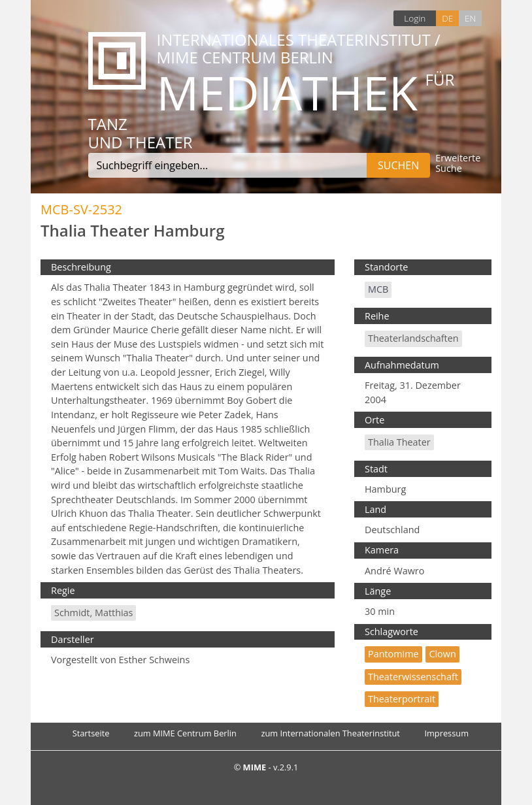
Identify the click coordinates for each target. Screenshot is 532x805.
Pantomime (393, 654)
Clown (442, 654)
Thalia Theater (399, 442)
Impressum (446, 733)
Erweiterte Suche (458, 164)
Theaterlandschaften (413, 338)
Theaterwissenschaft (413, 677)
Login (415, 18)
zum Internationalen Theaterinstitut (330, 733)
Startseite (91, 733)
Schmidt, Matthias (93, 613)
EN (470, 18)
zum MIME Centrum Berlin (185, 733)
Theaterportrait (402, 699)
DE (447, 18)
